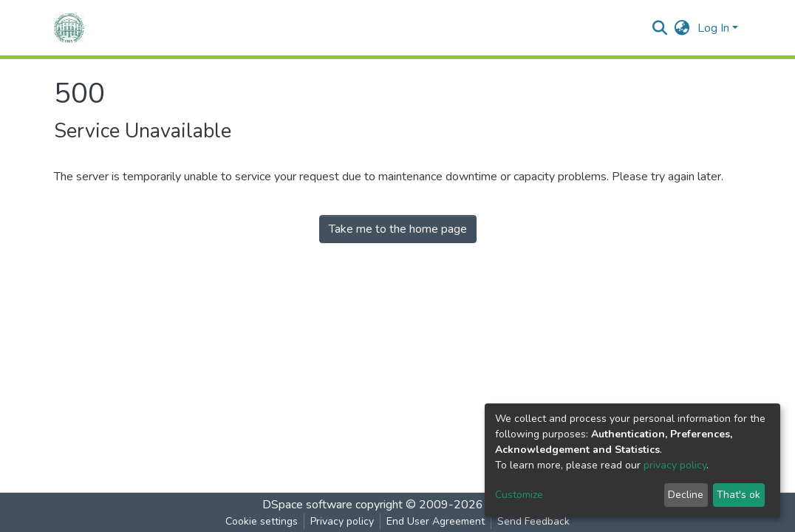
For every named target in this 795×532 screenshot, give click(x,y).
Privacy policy (342, 521)
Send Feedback (533, 521)
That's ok (738, 495)
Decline (686, 495)
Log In (713, 28)
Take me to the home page (398, 229)
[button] (682, 28)
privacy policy (675, 465)
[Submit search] (660, 28)
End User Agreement (436, 521)
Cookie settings (262, 521)
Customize (519, 495)
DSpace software (307, 505)
